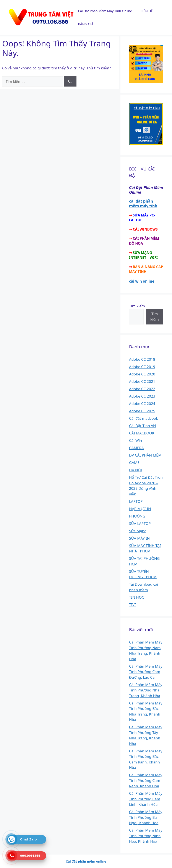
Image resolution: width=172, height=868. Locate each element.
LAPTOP (136, 501)
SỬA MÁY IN (139, 538)
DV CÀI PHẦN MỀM (145, 455)
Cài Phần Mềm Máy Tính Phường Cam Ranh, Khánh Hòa (146, 780)
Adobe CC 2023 (142, 396)
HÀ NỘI (136, 470)
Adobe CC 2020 (142, 374)
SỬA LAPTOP (140, 523)
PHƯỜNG (137, 516)
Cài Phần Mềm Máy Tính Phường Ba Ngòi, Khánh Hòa (146, 817)
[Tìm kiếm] (70, 82)
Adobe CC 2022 (142, 389)
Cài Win (136, 440)
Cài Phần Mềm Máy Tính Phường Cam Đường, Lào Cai (146, 672)
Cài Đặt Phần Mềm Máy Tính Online (105, 11)
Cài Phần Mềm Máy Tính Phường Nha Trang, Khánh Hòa (146, 690)
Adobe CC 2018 (142, 359)
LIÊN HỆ (147, 11)
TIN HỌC (137, 597)
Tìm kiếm (137, 306)
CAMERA (136, 448)
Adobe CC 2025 (142, 411)
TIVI (132, 605)
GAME (134, 463)
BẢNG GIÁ (86, 24)
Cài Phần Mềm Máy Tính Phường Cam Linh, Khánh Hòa (146, 799)
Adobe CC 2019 (142, 367)
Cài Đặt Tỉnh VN (143, 426)
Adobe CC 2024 (142, 404)
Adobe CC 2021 (142, 381)
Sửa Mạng (138, 531)
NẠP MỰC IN (140, 509)
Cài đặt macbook (144, 418)
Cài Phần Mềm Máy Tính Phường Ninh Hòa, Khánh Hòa (146, 836)
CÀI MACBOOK (142, 433)
